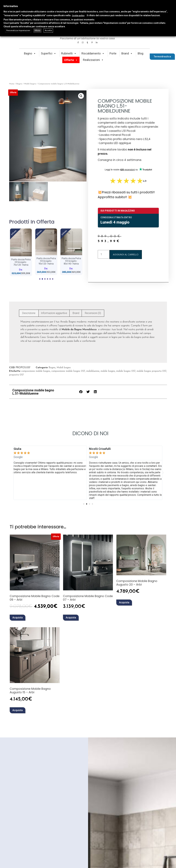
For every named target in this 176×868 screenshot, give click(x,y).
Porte (113, 53)
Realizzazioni (93, 60)
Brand (127, 53)
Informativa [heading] (11, 6)
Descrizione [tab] (29, 312)
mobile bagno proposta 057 (152, 371)
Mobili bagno (30, 84)
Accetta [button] (48, 31)
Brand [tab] (76, 312)
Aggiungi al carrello (126, 255)
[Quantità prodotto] (104, 254)
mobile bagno (108, 371)
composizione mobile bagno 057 (68, 371)
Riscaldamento (93, 53)
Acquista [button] (18, 617)
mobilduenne (93, 371)
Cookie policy (78, 16)
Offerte (71, 60)
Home (12, 84)
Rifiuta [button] (37, 31)
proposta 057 (16, 374)
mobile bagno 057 (126, 371)
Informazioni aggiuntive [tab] (54, 312)
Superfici (49, 53)
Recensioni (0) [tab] (93, 312)
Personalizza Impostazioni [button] (18, 31)
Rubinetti (69, 53)
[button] (81, 96)
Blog (140, 53)
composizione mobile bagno (36, 371)
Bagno (30, 53)
